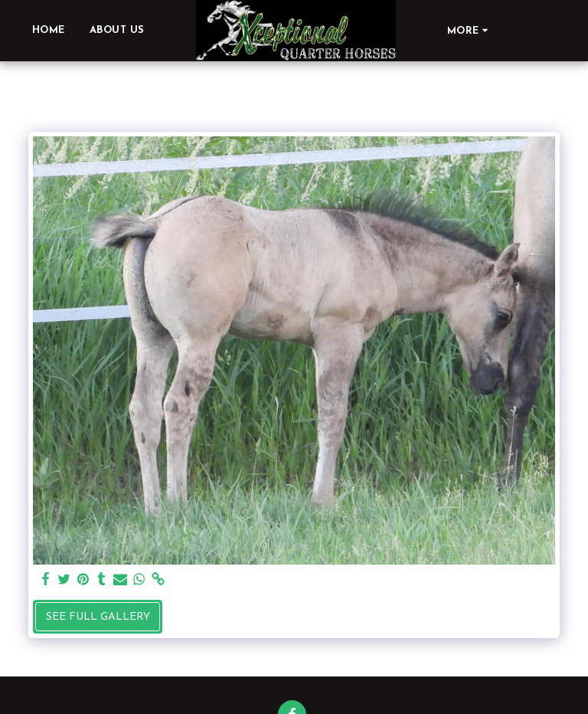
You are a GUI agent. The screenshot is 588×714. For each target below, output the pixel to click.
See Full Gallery (98, 617)
